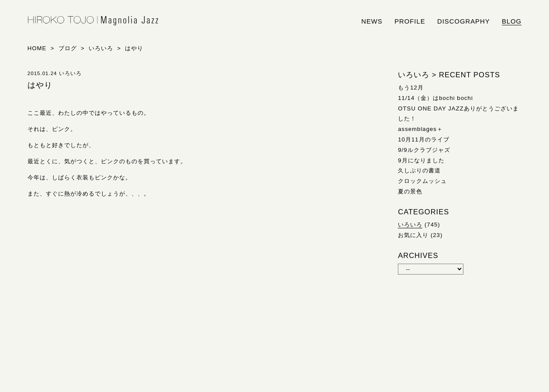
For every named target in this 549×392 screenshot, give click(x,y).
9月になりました (421, 160)
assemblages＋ (420, 129)
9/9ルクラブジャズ (424, 150)
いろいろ (410, 225)
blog (512, 21)
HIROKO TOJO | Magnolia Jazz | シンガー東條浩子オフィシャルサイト (93, 21)
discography (464, 21)
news (372, 21)
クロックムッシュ (422, 181)
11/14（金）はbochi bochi (435, 98)
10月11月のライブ (423, 139)
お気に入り (413, 235)
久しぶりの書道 (419, 170)
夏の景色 (410, 191)
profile (410, 21)
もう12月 (411, 88)
